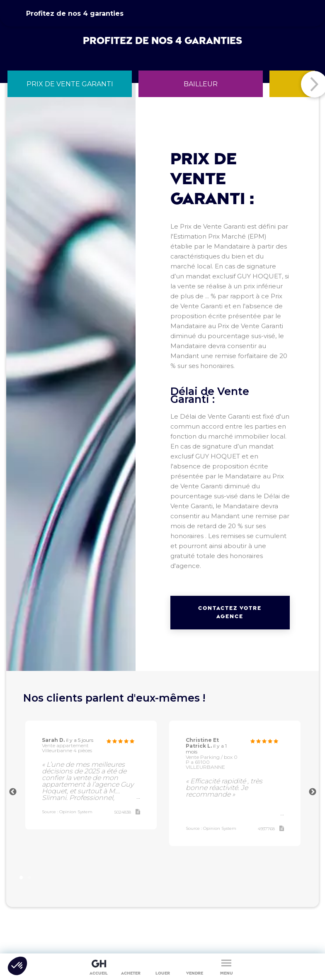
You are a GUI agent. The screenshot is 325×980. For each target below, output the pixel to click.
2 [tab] (30, 876)
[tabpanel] (91, 775)
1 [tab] (22, 876)
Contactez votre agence (230, 612)
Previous (13, 792)
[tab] (70, 84)
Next (313, 792)
